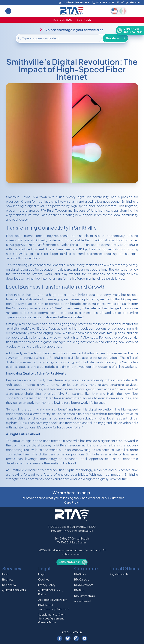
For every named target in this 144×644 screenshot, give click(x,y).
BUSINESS (84, 20)
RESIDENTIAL (62, 20)
